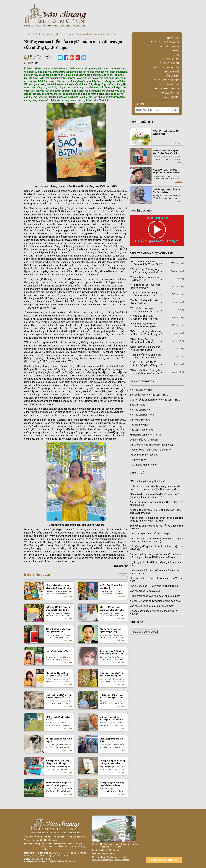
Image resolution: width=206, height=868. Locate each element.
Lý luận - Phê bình (32, 34)
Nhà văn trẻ (172, 72)
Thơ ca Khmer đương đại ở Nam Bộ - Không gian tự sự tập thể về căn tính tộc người (58, 784)
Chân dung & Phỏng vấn (165, 67)
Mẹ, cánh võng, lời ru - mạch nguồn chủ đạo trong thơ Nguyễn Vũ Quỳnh (112, 718)
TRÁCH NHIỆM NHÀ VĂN (167, 89)
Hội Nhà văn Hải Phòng (142, 415)
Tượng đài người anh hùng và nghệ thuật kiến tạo (112, 784)
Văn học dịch (172, 97)
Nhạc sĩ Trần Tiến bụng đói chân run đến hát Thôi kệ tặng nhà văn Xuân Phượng (157, 519)
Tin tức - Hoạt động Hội (165, 42)
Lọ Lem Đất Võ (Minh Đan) (144, 440)
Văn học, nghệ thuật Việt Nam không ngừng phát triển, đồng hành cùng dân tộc (157, 540)
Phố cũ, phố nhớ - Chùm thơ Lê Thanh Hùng (154, 586)
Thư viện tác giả (170, 63)
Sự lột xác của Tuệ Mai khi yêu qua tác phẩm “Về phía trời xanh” (112, 652)
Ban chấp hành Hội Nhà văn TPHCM (149, 395)
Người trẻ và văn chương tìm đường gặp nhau (155, 601)
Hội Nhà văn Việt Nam (142, 390)
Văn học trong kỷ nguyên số (145, 591)
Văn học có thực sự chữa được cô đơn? (152, 606)
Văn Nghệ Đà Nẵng (140, 420)
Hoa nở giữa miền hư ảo (57, 651)
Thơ (177, 55)
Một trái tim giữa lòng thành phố (148, 481)
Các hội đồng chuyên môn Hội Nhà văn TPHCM (155, 400)
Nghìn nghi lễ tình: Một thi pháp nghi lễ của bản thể (58, 609)
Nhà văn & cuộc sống (141, 430)
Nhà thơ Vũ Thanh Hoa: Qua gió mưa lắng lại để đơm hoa (57, 674)
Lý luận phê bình (169, 59)
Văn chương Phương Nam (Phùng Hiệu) (151, 445)
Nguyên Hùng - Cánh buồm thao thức (150, 450)
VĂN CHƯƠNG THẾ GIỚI (167, 80)
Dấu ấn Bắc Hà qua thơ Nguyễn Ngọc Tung (110, 630)
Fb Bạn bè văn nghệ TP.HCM (145, 435)
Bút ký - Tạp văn (170, 46)
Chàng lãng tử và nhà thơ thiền (111, 740)
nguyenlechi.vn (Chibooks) (144, 455)
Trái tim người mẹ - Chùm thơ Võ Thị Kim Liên (167, 191)
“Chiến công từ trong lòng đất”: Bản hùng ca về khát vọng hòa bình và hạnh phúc (112, 696)
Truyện (175, 51)
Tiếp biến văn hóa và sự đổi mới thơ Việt (166, 133)
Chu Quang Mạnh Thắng (143, 465)
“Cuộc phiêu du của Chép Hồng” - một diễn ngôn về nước (58, 762)
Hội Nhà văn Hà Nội (140, 410)
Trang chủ (173, 38)
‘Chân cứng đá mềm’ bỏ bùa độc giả (111, 587)
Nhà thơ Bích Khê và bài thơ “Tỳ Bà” (59, 740)
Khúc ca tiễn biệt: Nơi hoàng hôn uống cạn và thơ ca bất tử (112, 609)
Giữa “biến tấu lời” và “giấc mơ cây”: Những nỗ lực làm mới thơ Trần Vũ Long (59, 696)
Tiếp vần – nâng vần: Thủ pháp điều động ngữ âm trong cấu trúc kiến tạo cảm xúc (112, 674)
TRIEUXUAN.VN (138, 460)
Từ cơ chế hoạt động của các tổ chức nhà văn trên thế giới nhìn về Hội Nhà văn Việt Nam (155, 556)
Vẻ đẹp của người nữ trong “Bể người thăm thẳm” (112, 762)
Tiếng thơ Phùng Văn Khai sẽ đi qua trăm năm (58, 630)
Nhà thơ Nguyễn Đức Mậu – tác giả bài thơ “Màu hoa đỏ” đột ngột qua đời (166, 171)
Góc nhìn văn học (169, 84)
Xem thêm (123, 575)
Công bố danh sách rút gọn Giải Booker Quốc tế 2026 (165, 152)
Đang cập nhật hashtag (144, 632)
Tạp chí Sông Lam (140, 425)
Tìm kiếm (139, 104)
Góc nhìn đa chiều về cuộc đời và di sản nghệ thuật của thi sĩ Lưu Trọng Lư (155, 496)
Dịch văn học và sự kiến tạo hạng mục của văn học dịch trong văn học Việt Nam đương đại (58, 587)
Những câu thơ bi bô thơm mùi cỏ (58, 718)
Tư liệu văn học (170, 93)
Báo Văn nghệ (137, 405)
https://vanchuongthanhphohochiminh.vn (111, 860)
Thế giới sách (171, 76)
